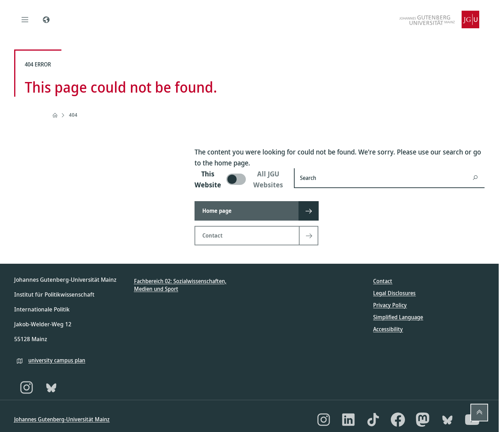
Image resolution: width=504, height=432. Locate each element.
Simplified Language (398, 317)
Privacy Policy (390, 305)
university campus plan (57, 360)
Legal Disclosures (394, 293)
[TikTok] (373, 420)
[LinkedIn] (348, 420)
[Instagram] (27, 387)
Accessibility (388, 329)
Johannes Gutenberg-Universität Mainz (62, 419)
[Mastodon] (423, 420)
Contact (383, 281)
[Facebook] (398, 420)
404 (73, 115)
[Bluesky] (51, 387)
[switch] (240, 179)
